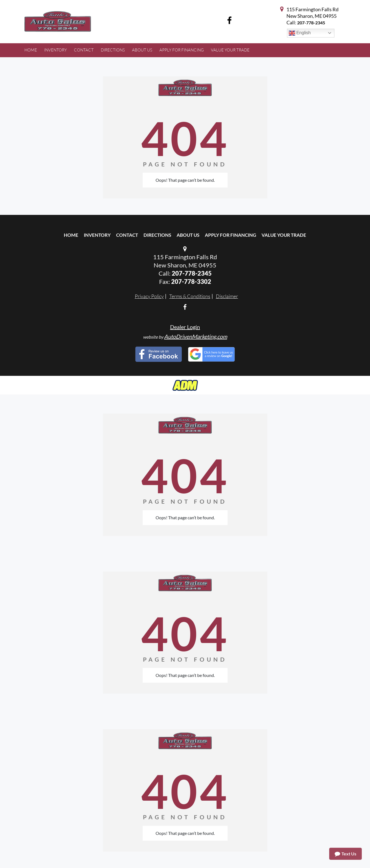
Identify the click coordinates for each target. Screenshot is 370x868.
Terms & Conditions (190, 296)
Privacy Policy (149, 296)
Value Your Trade (284, 235)
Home (71, 235)
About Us (188, 235)
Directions (157, 235)
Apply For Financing (230, 235)
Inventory (97, 235)
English (300, 33)
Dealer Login (185, 327)
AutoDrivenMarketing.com (196, 336)
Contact (127, 235)
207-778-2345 (311, 23)
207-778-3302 (191, 282)
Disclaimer (227, 296)
